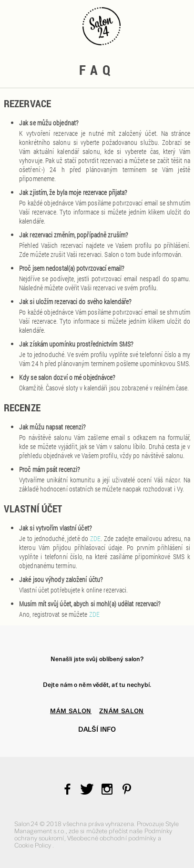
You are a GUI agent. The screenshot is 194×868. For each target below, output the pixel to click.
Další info (97, 729)
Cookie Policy (33, 845)
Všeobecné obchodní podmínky (112, 838)
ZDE (95, 538)
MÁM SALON (71, 711)
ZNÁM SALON (122, 711)
